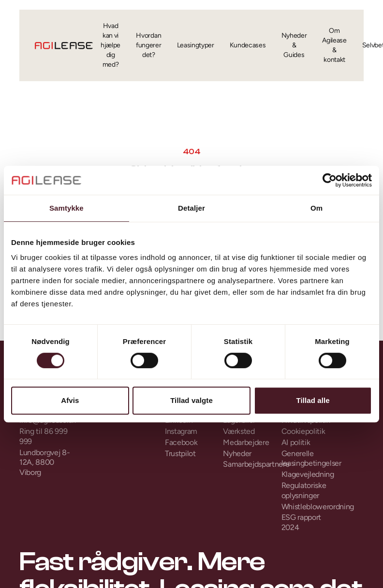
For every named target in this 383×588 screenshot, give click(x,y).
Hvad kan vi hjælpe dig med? (110, 45)
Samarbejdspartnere (250, 464)
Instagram (181, 431)
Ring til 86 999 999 (43, 436)
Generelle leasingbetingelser (308, 459)
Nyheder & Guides (294, 45)
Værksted (239, 431)
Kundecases (248, 45)
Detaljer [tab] (191, 208)
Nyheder (237, 453)
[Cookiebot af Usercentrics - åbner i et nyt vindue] (330, 180)
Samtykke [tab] (66, 208)
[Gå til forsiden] (64, 46)
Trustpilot (180, 453)
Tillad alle (313, 400)
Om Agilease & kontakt (334, 45)
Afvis (70, 400)
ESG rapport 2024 (301, 522)
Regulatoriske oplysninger (304, 490)
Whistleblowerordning (308, 507)
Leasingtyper (196, 45)
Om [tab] (317, 208)
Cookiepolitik (303, 431)
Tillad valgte (191, 400)
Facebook (181, 442)
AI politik (296, 442)
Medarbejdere (246, 442)
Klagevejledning (308, 474)
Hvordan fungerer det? (148, 45)
